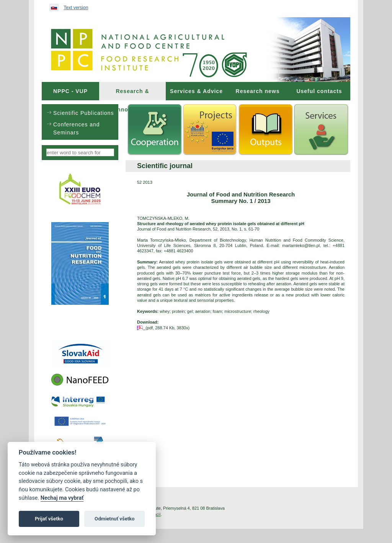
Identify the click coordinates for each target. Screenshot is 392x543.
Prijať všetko (49, 519)
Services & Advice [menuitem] (196, 91)
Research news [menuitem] (258, 91)
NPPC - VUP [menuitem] (70, 91)
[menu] (80, 122)
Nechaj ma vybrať (62, 498)
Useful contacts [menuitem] (319, 91)
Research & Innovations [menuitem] (132, 94)
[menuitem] (70, 91)
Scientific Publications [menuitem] (83, 113)
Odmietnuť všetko (114, 519)
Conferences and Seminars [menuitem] (77, 128)
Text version (76, 8)
